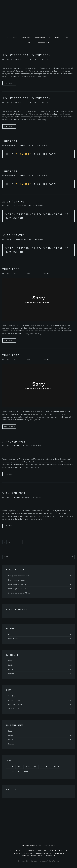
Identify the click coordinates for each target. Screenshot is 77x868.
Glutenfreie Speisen (59, 37)
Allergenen (60, 853)
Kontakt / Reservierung (40, 43)
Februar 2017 (13, 639)
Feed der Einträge (15, 700)
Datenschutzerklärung (32, 856)
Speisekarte (40, 37)
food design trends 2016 (17, 584)
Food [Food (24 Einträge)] (19, 767)
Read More (10, 83)
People (8, 206)
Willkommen (12, 37)
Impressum (51, 856)
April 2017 (12, 634)
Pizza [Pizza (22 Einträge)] (43, 767)
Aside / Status (14, 201)
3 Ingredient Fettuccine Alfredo (19, 593)
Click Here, (24, 154)
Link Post (10, 141)
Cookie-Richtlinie (44, 853)
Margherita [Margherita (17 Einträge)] (31, 767)
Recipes (14, 273)
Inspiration (16, 59)
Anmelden (12, 696)
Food (7, 59)
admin (47, 59)
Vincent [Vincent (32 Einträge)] (26, 772)
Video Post (11, 269)
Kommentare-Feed (15, 704)
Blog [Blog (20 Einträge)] (10, 767)
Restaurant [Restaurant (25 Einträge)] (13, 772)
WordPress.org (14, 709)
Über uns (26, 37)
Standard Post (14, 441)
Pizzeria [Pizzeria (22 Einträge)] (54, 767)
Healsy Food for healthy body (26, 55)
